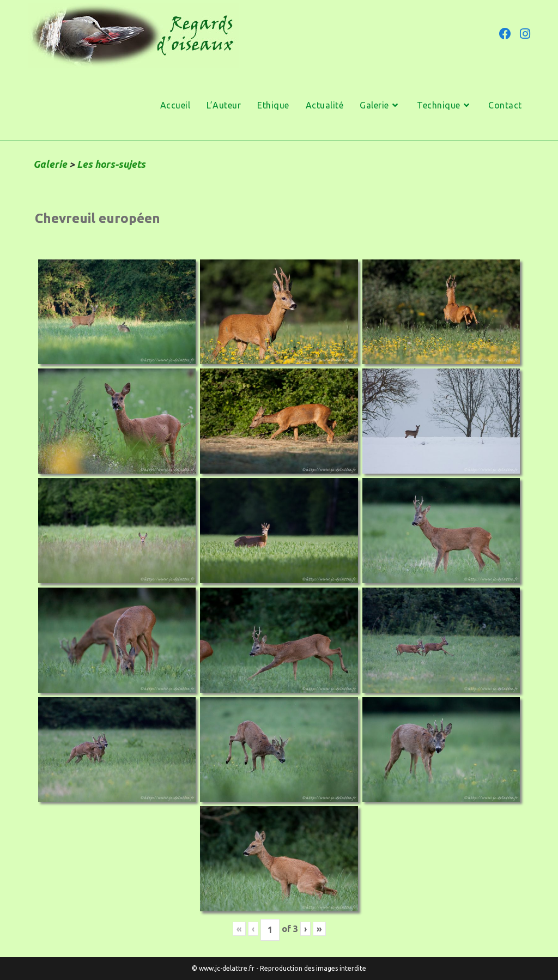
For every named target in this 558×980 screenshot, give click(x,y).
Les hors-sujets (111, 164)
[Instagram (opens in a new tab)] (525, 34)
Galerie (50, 164)
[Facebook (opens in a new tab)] (505, 34)
